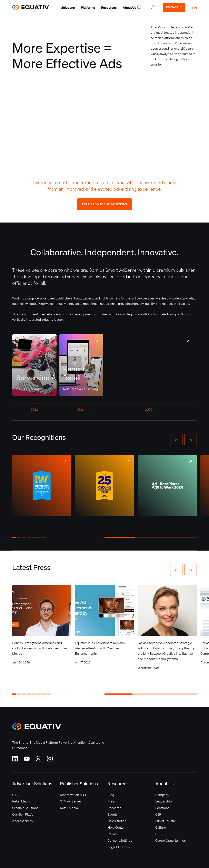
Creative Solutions (25, 808)
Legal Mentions (119, 847)
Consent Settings (120, 840)
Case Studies (117, 821)
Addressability (23, 821)
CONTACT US (174, 7)
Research (114, 808)
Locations (162, 808)
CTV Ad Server (71, 801)
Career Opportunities (171, 840)
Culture (161, 827)
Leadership (163, 801)
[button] (68, 8)
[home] (31, 7)
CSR (158, 814)
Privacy (113, 834)
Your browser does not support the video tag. (149, 365)
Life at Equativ (165, 821)
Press (112, 801)
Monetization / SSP (74, 795)
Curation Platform (25, 814)
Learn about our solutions (104, 204)
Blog (111, 795)
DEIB (159, 834)
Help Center (116, 827)
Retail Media (21, 801)
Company (162, 795)
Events (113, 814)
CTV (15, 795)
